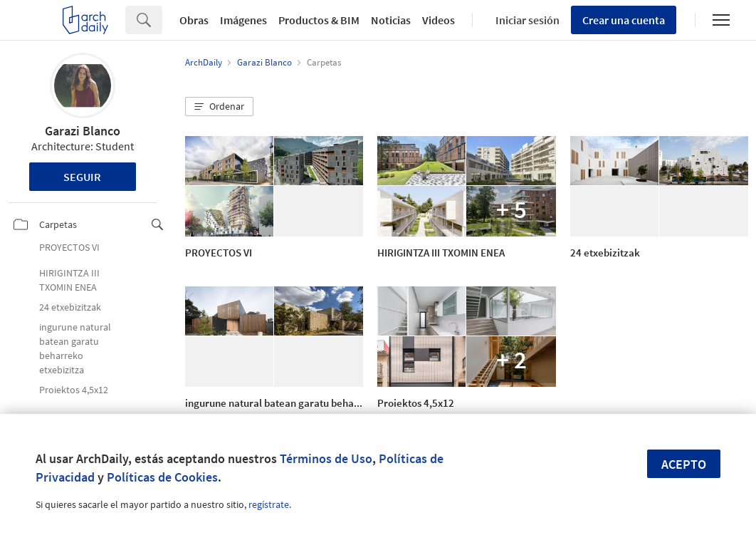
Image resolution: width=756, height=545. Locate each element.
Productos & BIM (319, 20)
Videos (439, 20)
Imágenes (243, 20)
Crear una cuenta (624, 20)
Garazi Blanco (83, 131)
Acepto (684, 464)
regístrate (269, 504)
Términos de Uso (326, 458)
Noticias (391, 20)
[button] (219, 107)
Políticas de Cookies (162, 477)
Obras (194, 20)
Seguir (82, 177)
